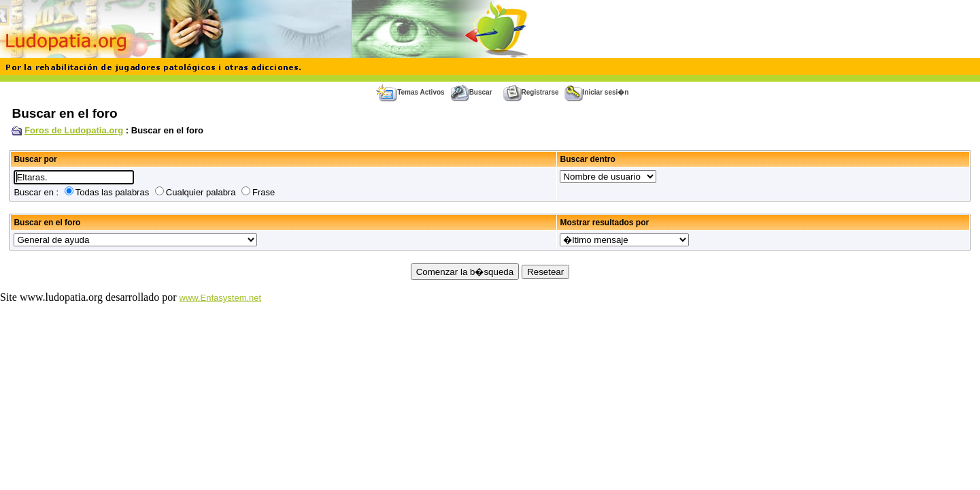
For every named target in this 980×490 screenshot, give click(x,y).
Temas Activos (410, 92)
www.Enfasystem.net (221, 298)
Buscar (471, 92)
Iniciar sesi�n (597, 92)
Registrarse (531, 92)
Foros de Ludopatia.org (74, 130)
